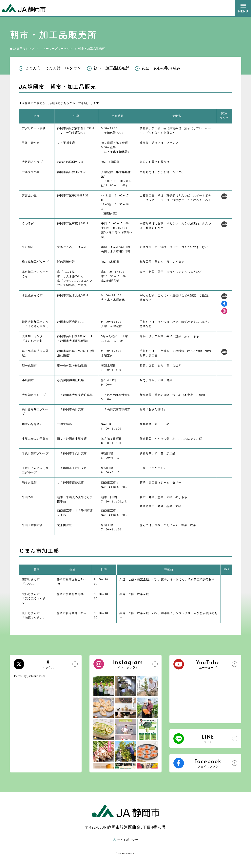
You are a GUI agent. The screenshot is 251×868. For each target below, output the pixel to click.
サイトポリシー (128, 840)
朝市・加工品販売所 (111, 68)
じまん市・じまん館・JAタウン (53, 68)
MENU (243, 8)
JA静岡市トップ (24, 49)
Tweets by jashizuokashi (29, 676)
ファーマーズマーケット (56, 49)
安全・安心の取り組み (161, 68)
